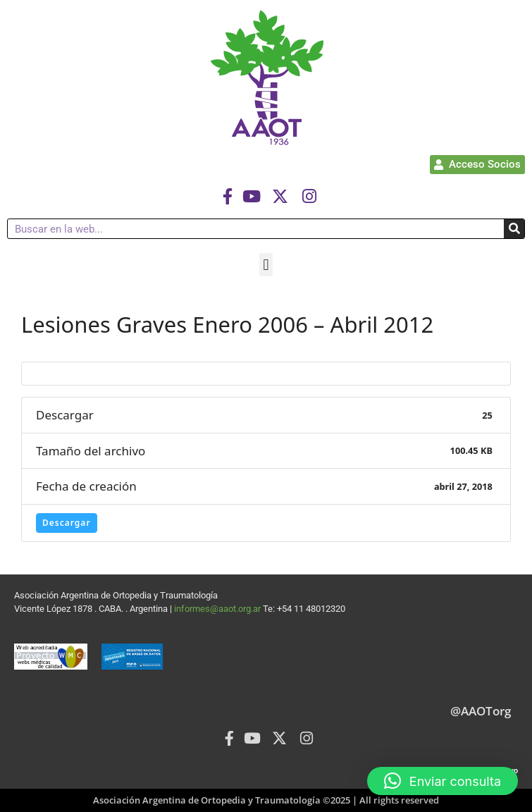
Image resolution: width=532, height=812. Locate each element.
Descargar (67, 523)
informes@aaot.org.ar (218, 609)
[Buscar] (514, 229)
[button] (266, 265)
